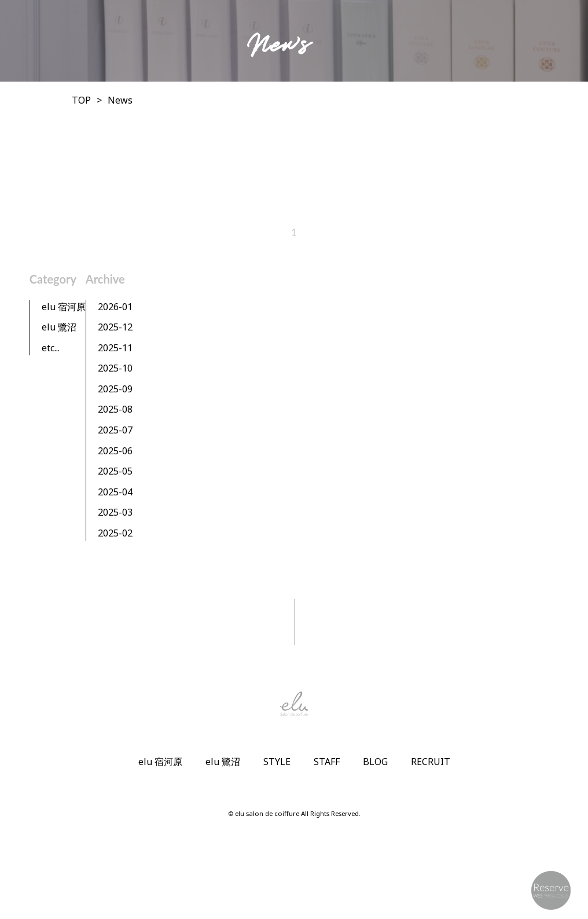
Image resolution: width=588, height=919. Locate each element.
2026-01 (115, 307)
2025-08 (115, 409)
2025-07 (115, 430)
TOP (81, 100)
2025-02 (115, 533)
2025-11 (115, 348)
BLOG (375, 762)
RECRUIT (431, 762)
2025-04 (115, 492)
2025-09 (115, 389)
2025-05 (115, 471)
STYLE (277, 762)
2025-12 (115, 327)
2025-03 (115, 512)
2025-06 (115, 451)
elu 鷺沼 (59, 327)
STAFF (327, 762)
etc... (51, 348)
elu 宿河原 (64, 307)
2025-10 (115, 368)
